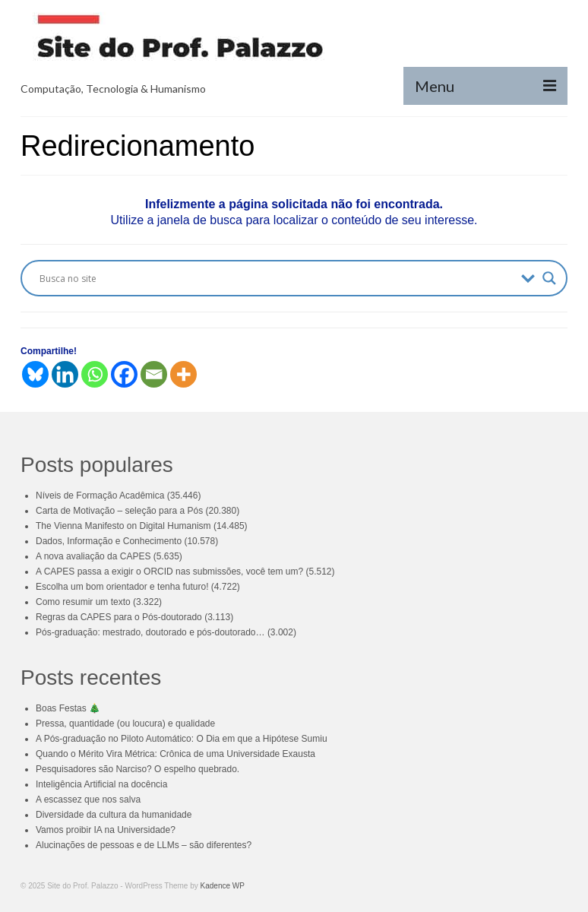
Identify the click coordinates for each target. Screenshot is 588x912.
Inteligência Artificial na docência (101, 784)
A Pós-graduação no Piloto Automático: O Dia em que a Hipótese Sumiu (182, 739)
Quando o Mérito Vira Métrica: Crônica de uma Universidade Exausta (175, 754)
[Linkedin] (65, 374)
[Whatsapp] (95, 374)
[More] (183, 374)
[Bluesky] (35, 374)
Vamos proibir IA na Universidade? (106, 830)
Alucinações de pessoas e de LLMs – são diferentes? (144, 845)
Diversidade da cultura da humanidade (114, 815)
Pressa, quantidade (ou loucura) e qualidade (125, 724)
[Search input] (277, 278)
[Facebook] (124, 374)
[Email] (154, 374)
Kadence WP (223, 886)
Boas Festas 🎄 (68, 708)
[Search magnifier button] (549, 278)
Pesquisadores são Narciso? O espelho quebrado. (138, 769)
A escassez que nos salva (88, 800)
